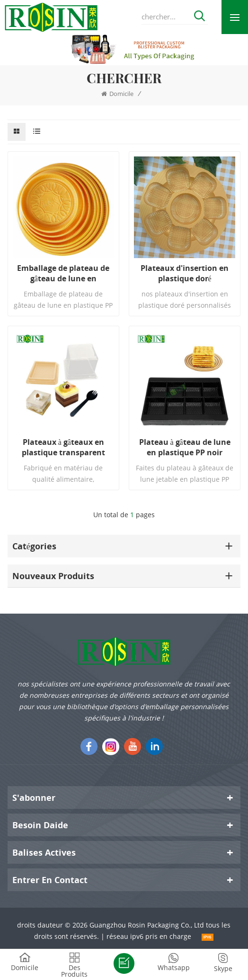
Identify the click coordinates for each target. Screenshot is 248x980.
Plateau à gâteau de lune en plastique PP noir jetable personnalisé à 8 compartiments (185, 447)
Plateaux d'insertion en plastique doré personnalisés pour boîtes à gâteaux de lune (185, 273)
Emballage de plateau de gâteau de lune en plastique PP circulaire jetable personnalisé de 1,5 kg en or (63, 273)
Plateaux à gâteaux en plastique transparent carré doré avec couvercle (63, 447)
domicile (117, 94)
